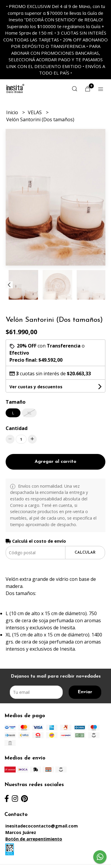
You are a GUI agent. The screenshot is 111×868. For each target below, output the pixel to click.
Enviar (85, 692)
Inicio (13, 112)
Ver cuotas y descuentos (36, 387)
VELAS (35, 112)
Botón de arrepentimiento (34, 839)
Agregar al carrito (55, 462)
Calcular (85, 553)
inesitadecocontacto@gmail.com (42, 826)
